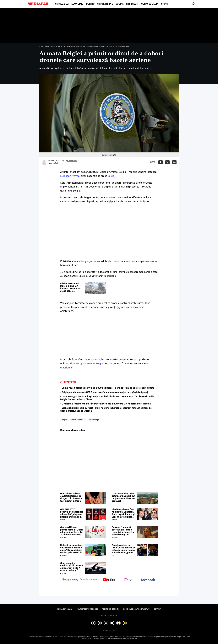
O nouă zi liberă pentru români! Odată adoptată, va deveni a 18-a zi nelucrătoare (72, 531)
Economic (77, 4)
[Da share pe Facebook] (161, 162)
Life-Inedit (132, 4)
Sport (165, 4)
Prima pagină (45, 46)
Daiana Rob (53, 163)
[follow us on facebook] (148, 580)
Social (120, 4)
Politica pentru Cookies (87, 609)
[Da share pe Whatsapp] (174, 162)
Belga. (111, 176)
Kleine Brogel (94, 420)
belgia (64, 420)
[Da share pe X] (167, 162)
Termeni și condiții (111, 609)
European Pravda (70, 176)
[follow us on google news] (70, 580)
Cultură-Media (150, 4)
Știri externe (105, 4)
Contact (158, 609)
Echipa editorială (65, 609)
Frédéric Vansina (78, 420)
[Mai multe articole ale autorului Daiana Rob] (44, 162)
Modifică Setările (109, 615)
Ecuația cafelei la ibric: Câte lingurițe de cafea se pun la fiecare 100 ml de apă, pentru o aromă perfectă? (124, 549)
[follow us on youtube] (109, 580)
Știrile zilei (62, 4)
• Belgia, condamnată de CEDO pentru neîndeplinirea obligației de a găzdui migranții (105, 392)
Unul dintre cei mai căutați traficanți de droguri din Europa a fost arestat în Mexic (71, 497)
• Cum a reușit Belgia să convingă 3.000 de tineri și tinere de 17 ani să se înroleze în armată (107, 388)
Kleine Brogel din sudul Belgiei (86, 364)
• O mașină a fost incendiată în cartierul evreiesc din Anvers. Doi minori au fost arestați (106, 404)
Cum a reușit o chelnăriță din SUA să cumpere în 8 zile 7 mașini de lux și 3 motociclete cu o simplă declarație (71, 567)
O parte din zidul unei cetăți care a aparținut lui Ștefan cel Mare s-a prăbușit (123, 497)
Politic (90, 4)
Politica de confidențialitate (136, 609)
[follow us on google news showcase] (90, 580)
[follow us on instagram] (128, 580)
